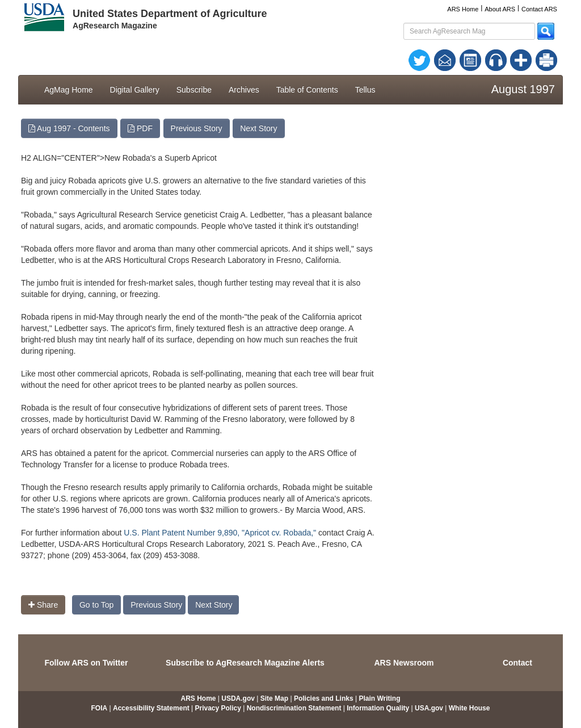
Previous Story (197, 128)
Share (43, 605)
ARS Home (463, 9)
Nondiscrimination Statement (294, 708)
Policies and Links (324, 698)
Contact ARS (539, 9)
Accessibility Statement (151, 708)
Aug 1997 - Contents (69, 128)
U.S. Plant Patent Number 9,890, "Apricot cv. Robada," (220, 533)
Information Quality (378, 708)
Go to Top (96, 605)
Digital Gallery (135, 90)
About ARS (500, 9)
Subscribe (194, 90)
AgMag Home (69, 90)
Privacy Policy (218, 708)
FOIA (100, 708)
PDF (140, 128)
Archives (244, 90)
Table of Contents (307, 90)
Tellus (365, 90)
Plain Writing (379, 698)
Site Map (274, 698)
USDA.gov (238, 698)
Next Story (258, 128)
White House (470, 708)
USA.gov (429, 708)
